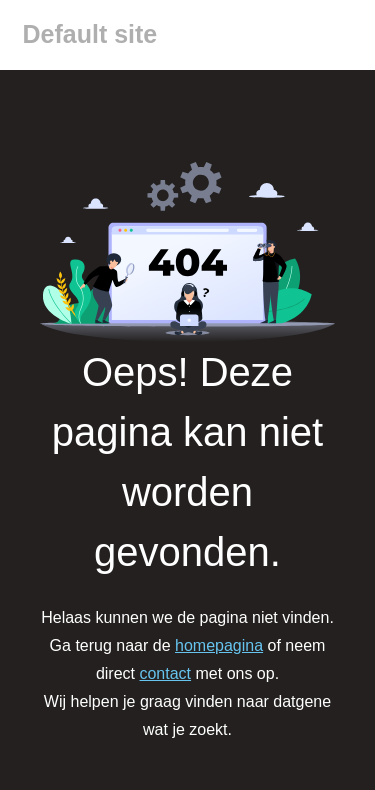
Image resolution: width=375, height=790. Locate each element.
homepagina (219, 645)
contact (165, 673)
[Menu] (344, 35)
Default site (90, 34)
